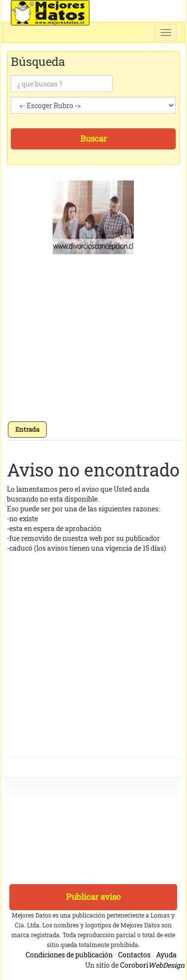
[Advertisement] (92, 341)
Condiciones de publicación (69, 955)
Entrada (27, 429)
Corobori (152, 965)
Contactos (134, 955)
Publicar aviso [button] (93, 897)
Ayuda (166, 955)
